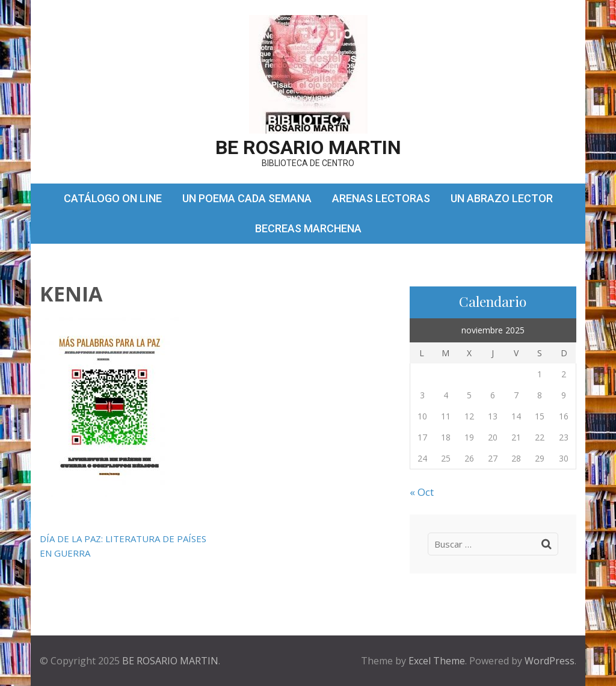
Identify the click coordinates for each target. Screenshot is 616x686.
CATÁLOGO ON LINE (113, 198)
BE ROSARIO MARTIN (308, 147)
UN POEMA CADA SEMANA (247, 198)
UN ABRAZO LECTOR (502, 198)
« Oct (422, 492)
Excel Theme (437, 661)
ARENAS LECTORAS (381, 198)
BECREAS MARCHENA (308, 228)
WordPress (550, 661)
